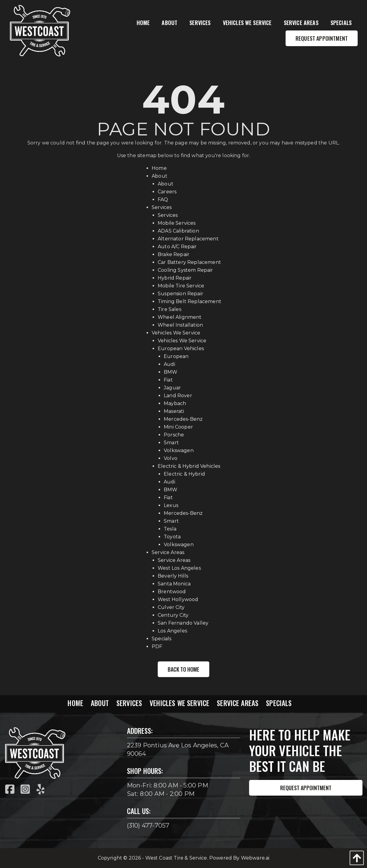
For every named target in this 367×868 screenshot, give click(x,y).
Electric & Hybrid (184, 474)
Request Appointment (306, 788)
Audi (169, 364)
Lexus (171, 505)
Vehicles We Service (176, 333)
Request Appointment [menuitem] (322, 38)
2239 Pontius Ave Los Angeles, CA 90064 (178, 749)
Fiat (168, 380)
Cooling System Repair (185, 270)
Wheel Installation (180, 325)
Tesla (170, 529)
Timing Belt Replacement (190, 301)
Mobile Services (177, 223)
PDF (157, 646)
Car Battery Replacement (189, 262)
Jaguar (172, 388)
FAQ (163, 200)
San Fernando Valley (183, 623)
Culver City (171, 607)
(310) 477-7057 (148, 825)
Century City (173, 615)
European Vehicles (181, 348)
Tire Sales (169, 309)
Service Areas (168, 552)
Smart (171, 443)
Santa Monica (174, 584)
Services (162, 207)
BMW (171, 372)
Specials (161, 639)
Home (159, 168)
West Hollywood (178, 599)
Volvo (171, 458)
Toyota (172, 537)
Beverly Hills (173, 576)
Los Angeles (172, 631)
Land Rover (178, 396)
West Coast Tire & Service (176, 858)
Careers (167, 192)
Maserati (174, 411)
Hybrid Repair (175, 278)
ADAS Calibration (178, 231)
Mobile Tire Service (181, 286)
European (176, 356)
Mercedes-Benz (183, 419)
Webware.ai (255, 858)
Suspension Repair (180, 294)
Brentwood (172, 592)
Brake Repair (174, 254)
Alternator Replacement (188, 239)
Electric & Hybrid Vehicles (189, 466)
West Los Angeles (179, 568)
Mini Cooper (178, 427)
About (160, 176)
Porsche (174, 435)
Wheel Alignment (180, 317)
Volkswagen (179, 450)
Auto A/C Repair (177, 247)
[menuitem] (143, 23)
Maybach (175, 403)
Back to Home (183, 669)
